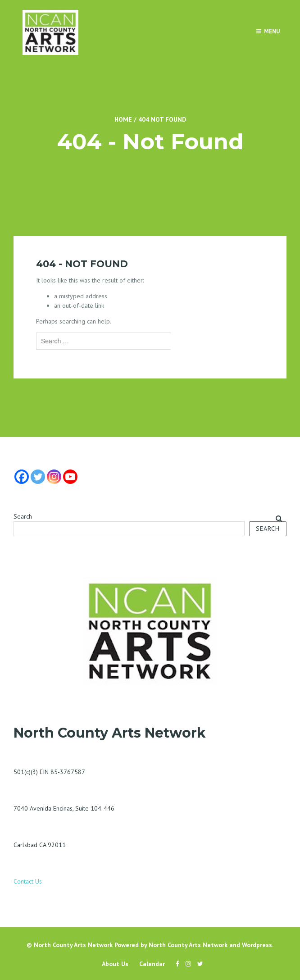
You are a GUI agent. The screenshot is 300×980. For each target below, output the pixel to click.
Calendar (152, 964)
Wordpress (257, 945)
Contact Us (28, 881)
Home (123, 119)
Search (23, 516)
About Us (115, 964)
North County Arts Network (73, 945)
